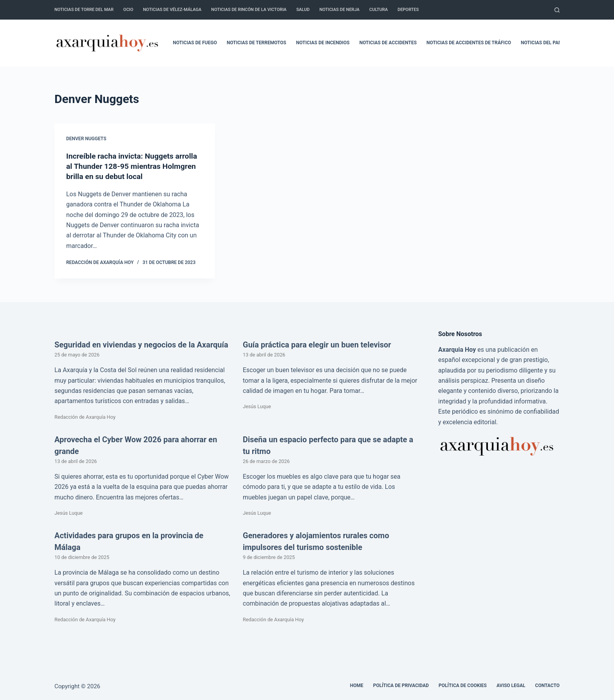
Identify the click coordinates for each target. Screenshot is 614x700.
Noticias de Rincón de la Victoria (249, 10)
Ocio (128, 10)
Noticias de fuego (195, 43)
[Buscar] (557, 10)
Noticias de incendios (323, 43)
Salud (303, 10)
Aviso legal (511, 686)
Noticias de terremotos (256, 43)
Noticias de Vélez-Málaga (172, 10)
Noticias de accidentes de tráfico (469, 43)
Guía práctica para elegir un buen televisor (317, 345)
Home (357, 686)
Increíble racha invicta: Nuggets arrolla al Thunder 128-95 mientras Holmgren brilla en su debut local (134, 166)
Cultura (378, 10)
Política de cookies (463, 686)
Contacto (547, 686)
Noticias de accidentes (388, 43)
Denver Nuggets (86, 139)
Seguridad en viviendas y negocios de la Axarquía (141, 345)
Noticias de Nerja (340, 10)
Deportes (408, 10)
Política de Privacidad (401, 686)
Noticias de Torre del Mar (84, 10)
